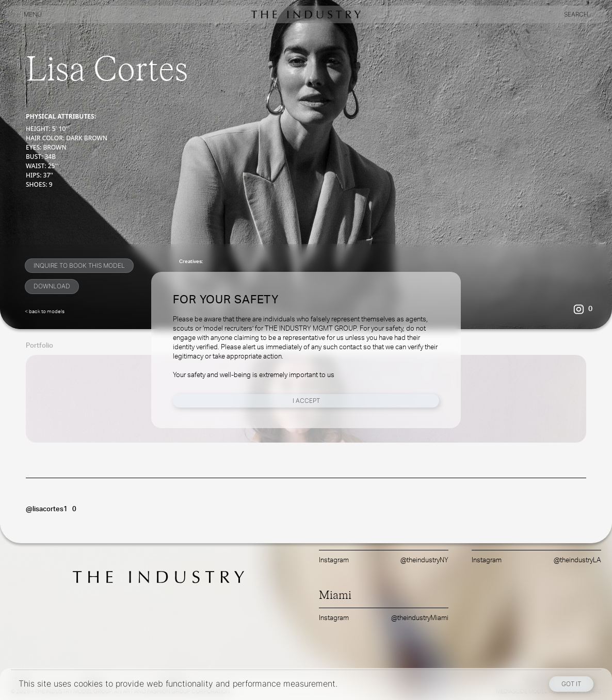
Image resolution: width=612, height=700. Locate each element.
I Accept (306, 401)
